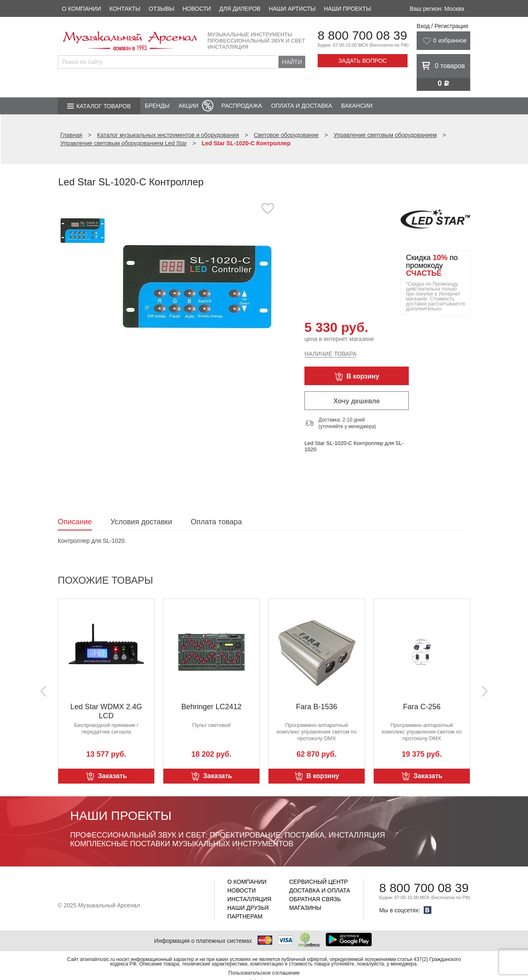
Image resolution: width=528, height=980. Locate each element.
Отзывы (162, 9)
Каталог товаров (104, 106)
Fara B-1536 (316, 707)
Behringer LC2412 (211, 707)
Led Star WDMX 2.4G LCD (106, 711)
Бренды (157, 106)
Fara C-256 (422, 707)
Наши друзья (248, 908)
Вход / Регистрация (442, 26)
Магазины (305, 908)
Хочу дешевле (356, 401)
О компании (81, 9)
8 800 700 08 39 (362, 35)
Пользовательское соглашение (264, 973)
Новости (197, 9)
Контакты (125, 9)
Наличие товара (330, 354)
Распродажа (242, 106)
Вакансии (357, 106)
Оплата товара (216, 522)
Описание (75, 522)
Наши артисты (292, 9)
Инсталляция (249, 899)
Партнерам (245, 916)
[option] (197, 287)
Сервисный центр (318, 882)
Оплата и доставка (302, 106)
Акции (189, 106)
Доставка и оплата (320, 890)
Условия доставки (141, 522)
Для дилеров (240, 9)
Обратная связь (315, 899)
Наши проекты (348, 9)
